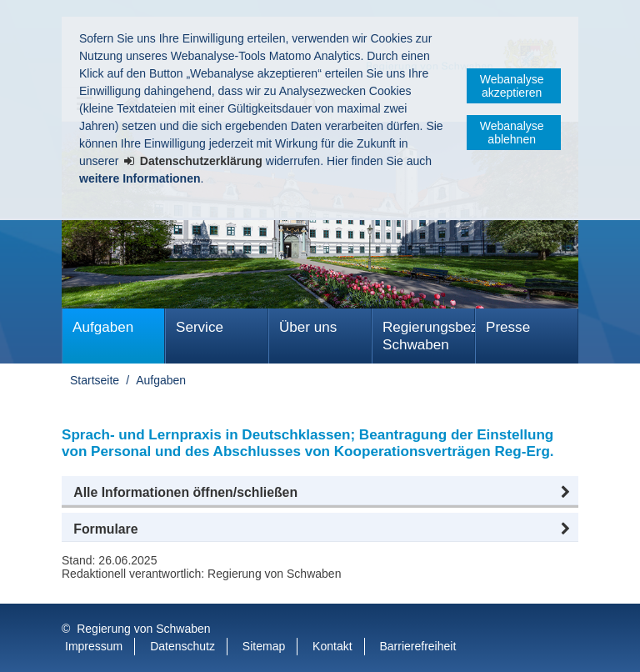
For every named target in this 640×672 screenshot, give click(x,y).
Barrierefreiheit (417, 646)
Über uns (308, 327)
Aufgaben (103, 327)
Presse (508, 327)
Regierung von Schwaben (143, 629)
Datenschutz (182, 646)
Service (200, 327)
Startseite (95, 380)
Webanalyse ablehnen (512, 133)
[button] (320, 493)
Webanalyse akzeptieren (512, 86)
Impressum (94, 646)
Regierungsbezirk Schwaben (429, 336)
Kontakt (332, 646)
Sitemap (264, 646)
